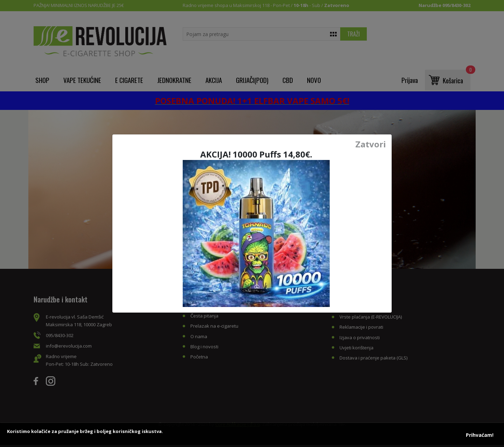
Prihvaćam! (480, 435)
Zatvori (371, 144)
